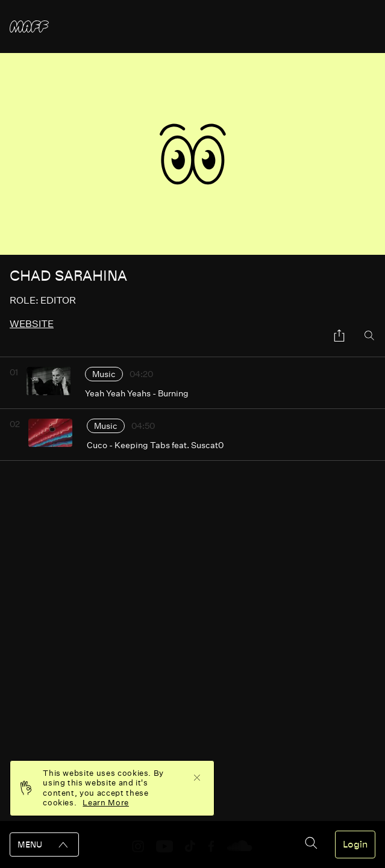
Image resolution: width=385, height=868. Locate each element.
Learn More (106, 803)
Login (355, 845)
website (32, 324)
